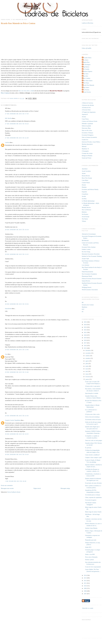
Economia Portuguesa (88, 135)
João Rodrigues (86, 65)
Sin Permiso (85, 214)
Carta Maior (85, 180)
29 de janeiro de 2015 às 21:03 (17, 416)
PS (83, 312)
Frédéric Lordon (86, 249)
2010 (85, 586)
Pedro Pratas (86, 83)
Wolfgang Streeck (87, 287)
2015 (85, 348)
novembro (88, 353)
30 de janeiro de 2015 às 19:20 (17, 454)
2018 (85, 340)
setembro (88, 358)
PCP (83, 309)
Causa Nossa (85, 119)
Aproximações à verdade (92, 393)
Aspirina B (85, 114)
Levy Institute (86, 265)
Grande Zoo (85, 140)
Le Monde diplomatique (88, 201)
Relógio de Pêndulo (87, 156)
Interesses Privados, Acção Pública (91, 142)
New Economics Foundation (89, 274)
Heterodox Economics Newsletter (91, 254)
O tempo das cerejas (87, 153)
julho (87, 364)
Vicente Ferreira (87, 92)
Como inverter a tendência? (92, 455)
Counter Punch (86, 183)
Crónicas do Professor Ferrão (90, 121)
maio (87, 369)
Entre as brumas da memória (89, 137)
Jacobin (84, 196)
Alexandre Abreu (87, 58)
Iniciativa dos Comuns (88, 305)
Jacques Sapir (85, 259)
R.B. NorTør (8, 118)
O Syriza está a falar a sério (92, 414)
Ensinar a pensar (89, 560)
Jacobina (84, 199)
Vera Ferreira (86, 90)
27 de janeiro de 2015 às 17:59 (17, 114)
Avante (84, 173)
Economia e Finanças (87, 133)
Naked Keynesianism (87, 272)
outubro (88, 356)
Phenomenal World (87, 276)
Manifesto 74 (85, 149)
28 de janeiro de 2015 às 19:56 (17, 304)
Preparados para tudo (91, 540)
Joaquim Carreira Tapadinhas (13, 420)
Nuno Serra (85, 74)
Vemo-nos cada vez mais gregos (94, 440)
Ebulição (84, 187)
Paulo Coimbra (86, 78)
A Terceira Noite (86, 110)
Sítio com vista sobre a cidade (26, 91)
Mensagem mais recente (7, 488)
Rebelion (84, 212)
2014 (85, 575)
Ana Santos (85, 60)
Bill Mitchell (85, 241)
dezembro (88, 350)
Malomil (84, 146)
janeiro (87, 379)
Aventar (84, 117)
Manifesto (85, 307)
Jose (6, 354)
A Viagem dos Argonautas (89, 112)
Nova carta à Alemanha (91, 557)
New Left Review (87, 210)
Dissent (84, 185)
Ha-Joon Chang (86, 252)
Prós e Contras (5, 93)
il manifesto (85, 194)
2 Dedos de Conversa (87, 103)
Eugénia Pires (86, 62)
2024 (85, 325)
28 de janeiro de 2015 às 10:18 (17, 230)
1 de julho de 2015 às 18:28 (16, 481)
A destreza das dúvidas (88, 105)
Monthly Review (86, 207)
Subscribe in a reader (88, 608)
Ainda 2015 (88, 547)
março (87, 374)
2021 (85, 332)
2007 (85, 594)
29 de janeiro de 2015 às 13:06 (17, 350)
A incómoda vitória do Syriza (93, 420)
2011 (85, 583)
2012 (85, 581)
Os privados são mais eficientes (93, 483)
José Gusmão (86, 69)
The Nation (85, 219)
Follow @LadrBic (87, 48)
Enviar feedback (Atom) (14, 492)
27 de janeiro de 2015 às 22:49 (17, 138)
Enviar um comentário (7, 485)
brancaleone (8, 309)
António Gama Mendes (91, 528)
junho (87, 366)
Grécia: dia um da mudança (92, 417)
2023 (85, 327)
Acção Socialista (86, 171)
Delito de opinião (86, 126)
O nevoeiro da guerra (91, 500)
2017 (85, 343)
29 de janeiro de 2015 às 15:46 (17, 372)
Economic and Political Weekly (90, 189)
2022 (85, 330)
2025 (85, 322)
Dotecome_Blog (86, 128)
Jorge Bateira (86, 67)
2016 (85, 346)
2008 (85, 591)
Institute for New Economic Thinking (92, 256)
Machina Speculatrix (87, 144)
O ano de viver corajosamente (93, 567)
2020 (85, 335)
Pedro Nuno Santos (87, 81)
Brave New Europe (87, 178)
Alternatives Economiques (89, 234)
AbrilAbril (85, 169)
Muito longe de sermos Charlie (93, 512)
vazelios (7, 142)
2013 (85, 578)
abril (87, 371)
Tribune (84, 221)
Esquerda (84, 192)
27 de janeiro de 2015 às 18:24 (17, 124)
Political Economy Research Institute (92, 279)
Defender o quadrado (87, 124)
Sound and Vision (86, 158)
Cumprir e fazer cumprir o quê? (93, 457)
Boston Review (86, 176)
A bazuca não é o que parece (93, 386)
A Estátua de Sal (86, 108)
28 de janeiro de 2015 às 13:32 (17, 254)
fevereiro (88, 377)
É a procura (88, 448)
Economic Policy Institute (89, 247)
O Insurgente (85, 151)
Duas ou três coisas (87, 130)
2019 (85, 338)
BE (83, 302)
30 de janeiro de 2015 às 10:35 (17, 434)
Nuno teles (85, 76)
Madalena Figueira (87, 71)
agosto (87, 361)
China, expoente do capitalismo (93, 497)
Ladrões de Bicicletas (88, 23)
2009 (85, 588)
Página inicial (37, 488)
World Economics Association (90, 290)
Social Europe (86, 217)
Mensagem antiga (65, 488)
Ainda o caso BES (90, 554)
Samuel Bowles (86, 281)
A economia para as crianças (93, 495)
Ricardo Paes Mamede (88, 85)
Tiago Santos (86, 87)
